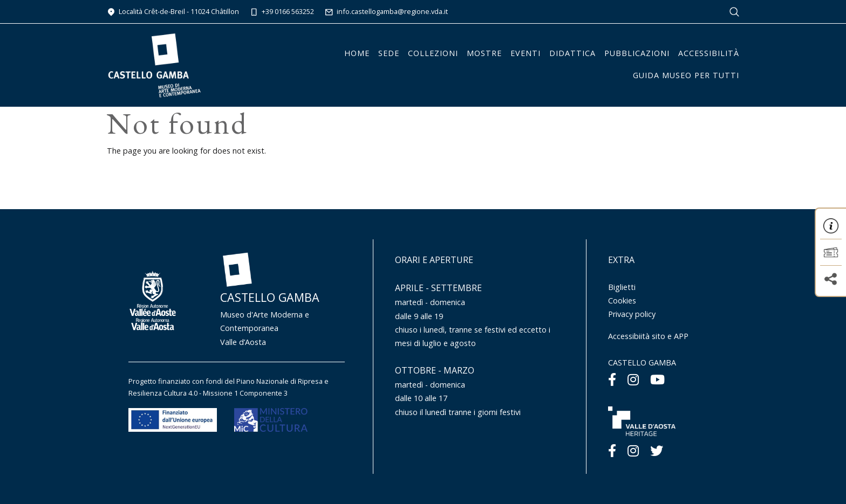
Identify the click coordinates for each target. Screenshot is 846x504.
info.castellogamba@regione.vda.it (386, 11)
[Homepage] (154, 64)
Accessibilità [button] (709, 53)
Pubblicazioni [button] (637, 53)
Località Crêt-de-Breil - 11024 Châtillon (173, 11)
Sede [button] (389, 53)
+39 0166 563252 (282, 11)
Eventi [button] (526, 53)
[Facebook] (612, 379)
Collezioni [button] (433, 53)
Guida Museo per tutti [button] (686, 75)
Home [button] (357, 53)
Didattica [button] (572, 53)
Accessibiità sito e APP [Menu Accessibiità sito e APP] (648, 336)
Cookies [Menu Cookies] (622, 301)
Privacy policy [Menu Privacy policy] (632, 314)
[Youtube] (657, 379)
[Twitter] (657, 450)
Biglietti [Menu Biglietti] (622, 287)
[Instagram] (633, 379)
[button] (831, 226)
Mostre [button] (484, 53)
